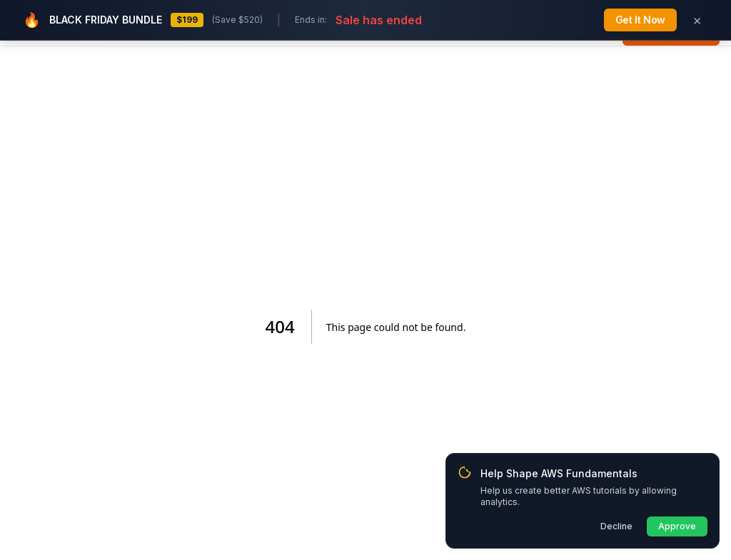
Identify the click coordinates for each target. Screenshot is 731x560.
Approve (677, 526)
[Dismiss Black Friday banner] (697, 20)
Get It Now (641, 20)
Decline (616, 526)
